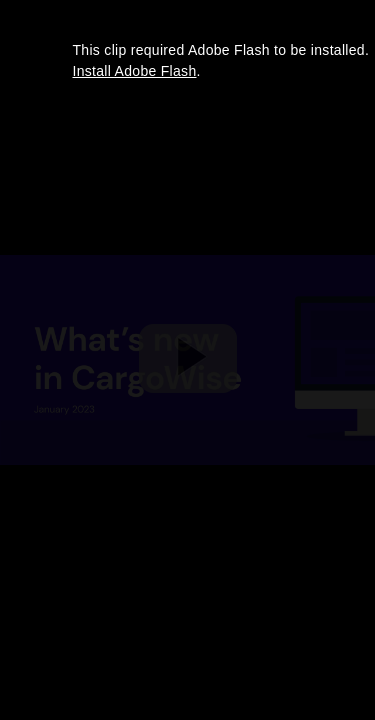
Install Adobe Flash (135, 71)
